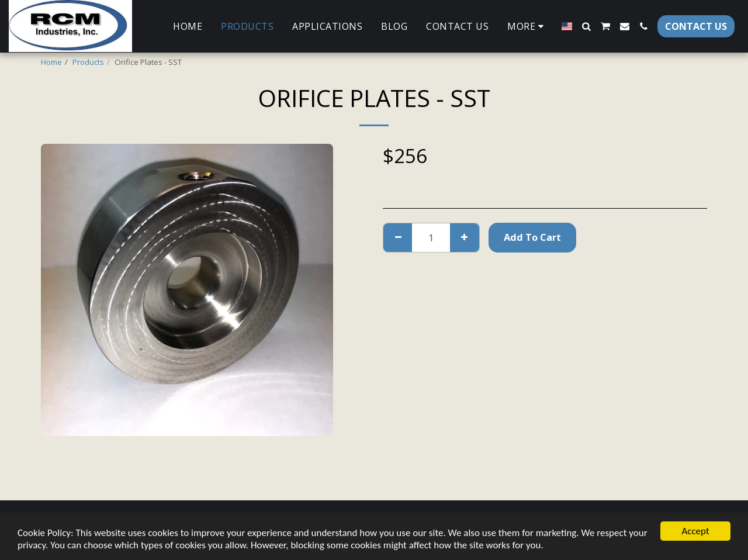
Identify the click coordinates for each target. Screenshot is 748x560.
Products (88, 62)
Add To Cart (532, 237)
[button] (586, 26)
